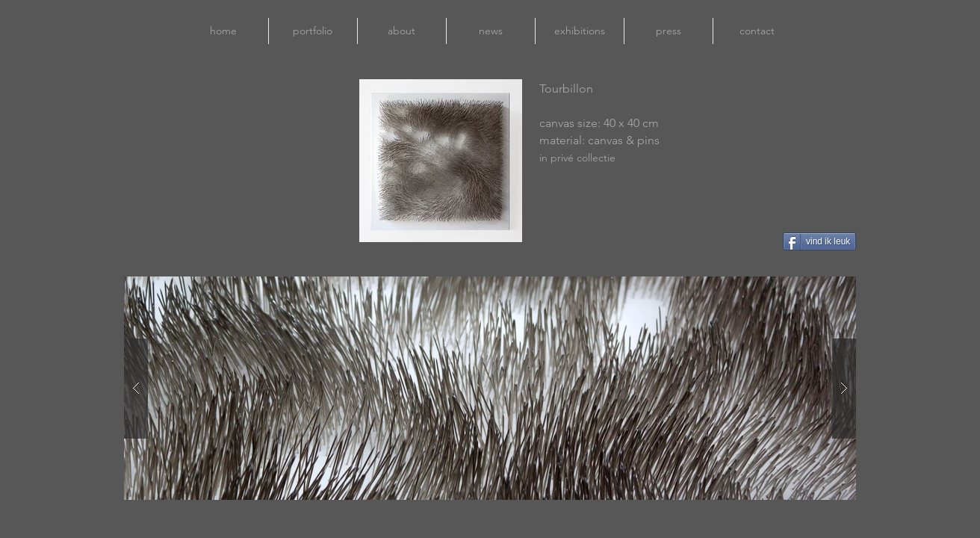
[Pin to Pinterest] (739, 241)
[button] (490, 388)
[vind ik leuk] (819, 241)
